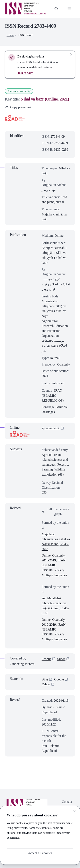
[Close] (74, 811)
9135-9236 (61, 150)
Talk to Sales (25, 73)
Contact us (67, 804)
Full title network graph (56, 512)
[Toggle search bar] (56, 9)
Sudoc (61, 659)
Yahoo (46, 684)
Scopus (46, 659)
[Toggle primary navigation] (69, 9)
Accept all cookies (40, 853)
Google (59, 679)
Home (10, 35)
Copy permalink (18, 107)
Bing (45, 679)
